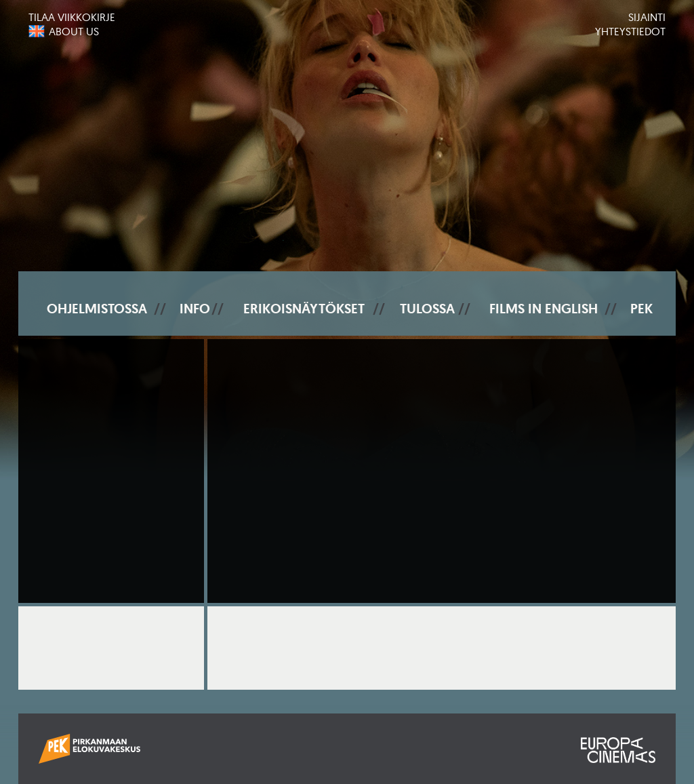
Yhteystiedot (630, 31)
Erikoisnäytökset (304, 309)
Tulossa (427, 309)
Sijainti (647, 17)
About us (74, 31)
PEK (641, 309)
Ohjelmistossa (97, 309)
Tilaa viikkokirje (72, 17)
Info (195, 309)
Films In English (544, 309)
